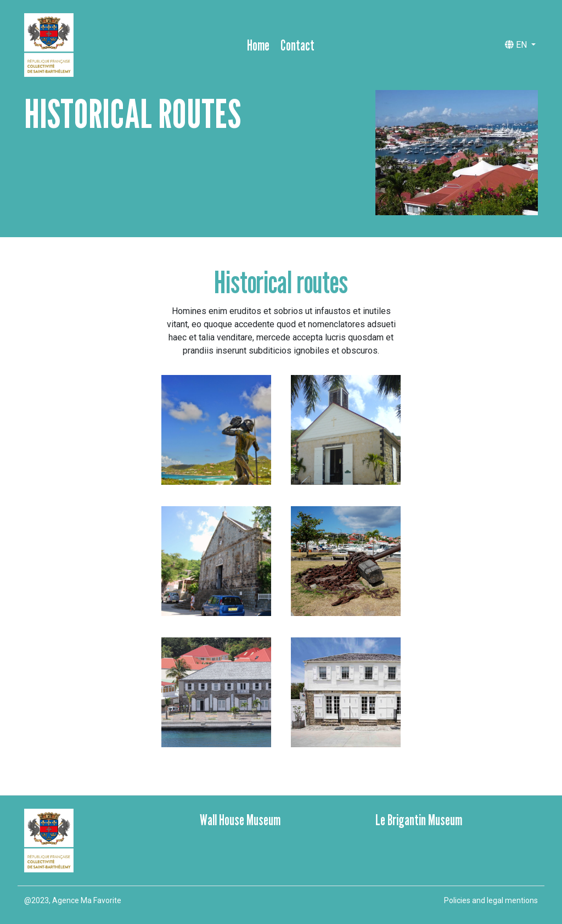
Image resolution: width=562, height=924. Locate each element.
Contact (297, 45)
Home (258, 45)
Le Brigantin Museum (419, 820)
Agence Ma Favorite (87, 900)
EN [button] (517, 45)
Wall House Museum (240, 820)
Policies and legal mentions (491, 900)
